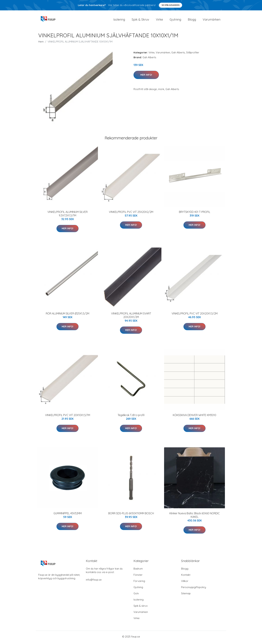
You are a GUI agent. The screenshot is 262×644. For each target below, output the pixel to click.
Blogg (192, 20)
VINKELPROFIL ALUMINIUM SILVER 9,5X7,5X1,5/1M (68, 215)
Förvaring (139, 583)
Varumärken (212, 20)
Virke (159, 20)
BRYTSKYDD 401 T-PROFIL (195, 214)
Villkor (185, 583)
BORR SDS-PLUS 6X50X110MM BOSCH (131, 515)
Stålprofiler (193, 54)
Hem (41, 43)
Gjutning (175, 20)
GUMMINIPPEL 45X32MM (68, 515)
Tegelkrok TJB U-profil (131, 417)
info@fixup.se (94, 581)
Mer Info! (146, 76)
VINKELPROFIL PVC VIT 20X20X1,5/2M (195, 315)
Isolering (119, 20)
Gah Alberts (178, 54)
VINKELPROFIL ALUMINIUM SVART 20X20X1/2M (131, 317)
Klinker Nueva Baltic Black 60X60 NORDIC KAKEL (195, 517)
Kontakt (186, 576)
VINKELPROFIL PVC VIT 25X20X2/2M (131, 214)
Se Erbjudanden (171, 5)
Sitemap (186, 595)
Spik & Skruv (140, 20)
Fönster (138, 576)
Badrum (138, 570)
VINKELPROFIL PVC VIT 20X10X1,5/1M (68, 417)
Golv (136, 595)
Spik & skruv (141, 607)
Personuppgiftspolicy (194, 589)
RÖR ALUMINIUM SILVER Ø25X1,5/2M (68, 315)
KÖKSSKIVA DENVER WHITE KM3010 (194, 417)
